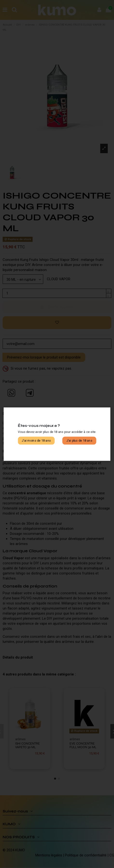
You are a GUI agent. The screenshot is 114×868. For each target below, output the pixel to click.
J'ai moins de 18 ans (36, 440)
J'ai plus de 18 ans (79, 440)
